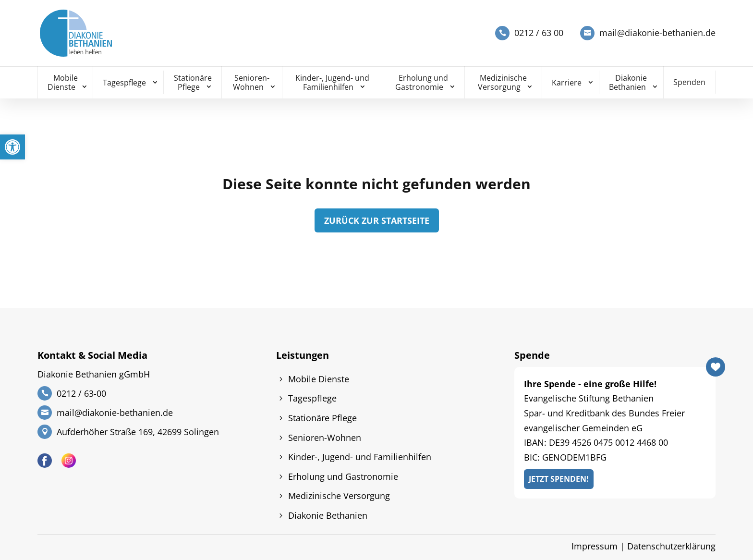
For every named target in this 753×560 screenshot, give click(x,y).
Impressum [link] (595, 546)
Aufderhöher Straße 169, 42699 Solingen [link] (138, 432)
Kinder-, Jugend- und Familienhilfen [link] (332, 82)
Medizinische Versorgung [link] (502, 82)
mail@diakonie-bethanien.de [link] (657, 33)
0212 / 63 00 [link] (539, 33)
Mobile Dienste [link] (63, 82)
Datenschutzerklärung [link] (671, 546)
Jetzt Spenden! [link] (559, 479)
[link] (12, 147)
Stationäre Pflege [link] (193, 82)
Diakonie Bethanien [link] (628, 82)
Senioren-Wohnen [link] (251, 82)
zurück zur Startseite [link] (377, 220)
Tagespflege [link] (124, 83)
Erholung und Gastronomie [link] (422, 82)
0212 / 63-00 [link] (81, 393)
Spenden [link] (689, 82)
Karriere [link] (567, 83)
